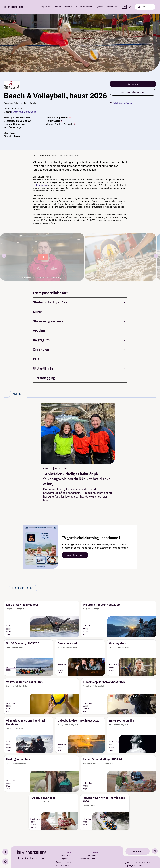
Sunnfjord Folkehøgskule (133, 92)
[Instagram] (5, 862)
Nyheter (99, 7)
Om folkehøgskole (64, 7)
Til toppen (138, 851)
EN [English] (130, 7)
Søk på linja (133, 84)
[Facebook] (5, 852)
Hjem (35, 155)
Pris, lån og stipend (84, 7)
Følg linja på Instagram (121, 103)
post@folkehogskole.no (136, 866)
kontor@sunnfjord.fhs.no (24, 112)
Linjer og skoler (65, 856)
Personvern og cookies (89, 859)
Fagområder (47, 7)
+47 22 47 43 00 (133, 863)
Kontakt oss (111, 7)
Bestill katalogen (75, 555)
